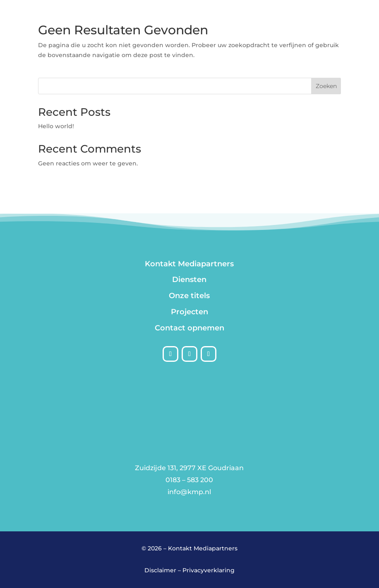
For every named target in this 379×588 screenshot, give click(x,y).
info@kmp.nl (189, 492)
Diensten (189, 280)
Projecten (189, 312)
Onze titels (189, 296)
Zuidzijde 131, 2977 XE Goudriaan (189, 468)
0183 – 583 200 (189, 480)
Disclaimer (160, 570)
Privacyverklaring (209, 570)
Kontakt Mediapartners (189, 264)
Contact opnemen (189, 328)
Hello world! (56, 126)
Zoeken (326, 86)
